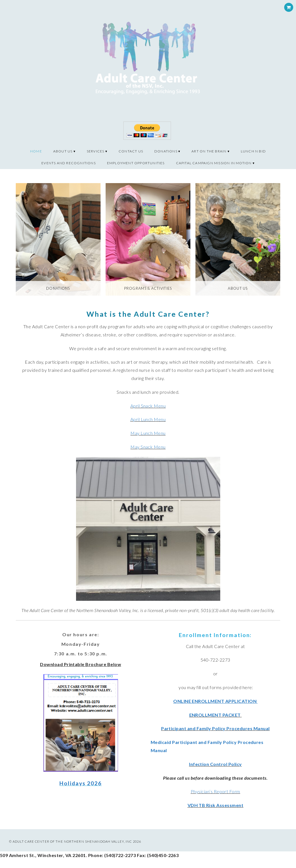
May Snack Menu (148, 447)
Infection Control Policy (215, 764)
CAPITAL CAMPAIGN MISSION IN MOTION (214, 163)
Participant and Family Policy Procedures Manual (215, 728)
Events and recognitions (69, 163)
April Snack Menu (148, 406)
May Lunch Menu (148, 433)
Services (96, 151)
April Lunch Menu (148, 419)
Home (36, 151)
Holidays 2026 (81, 783)
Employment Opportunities (136, 163)
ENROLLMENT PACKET (216, 715)
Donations (166, 151)
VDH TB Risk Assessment (216, 805)
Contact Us (131, 151)
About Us (63, 151)
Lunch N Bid (253, 151)
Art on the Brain (209, 151)
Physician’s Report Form (215, 791)
